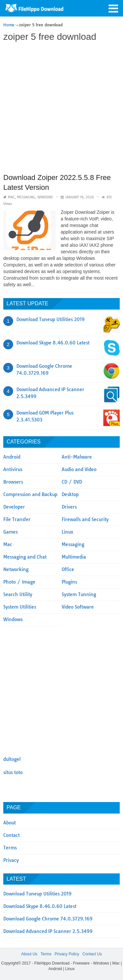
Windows (45, 197)
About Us (29, 954)
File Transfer (17, 519)
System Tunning (79, 594)
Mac (11, 197)
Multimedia (74, 557)
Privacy (11, 860)
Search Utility (18, 594)
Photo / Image (19, 582)
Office (68, 569)
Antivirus (13, 469)
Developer (14, 507)
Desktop (70, 494)
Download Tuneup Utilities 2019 (51, 319)
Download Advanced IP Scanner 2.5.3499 (48, 931)
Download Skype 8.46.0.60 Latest (53, 343)
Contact (11, 835)
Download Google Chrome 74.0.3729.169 (48, 919)
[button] (113, 8)
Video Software (78, 607)
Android (12, 457)
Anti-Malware (77, 457)
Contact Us (92, 954)
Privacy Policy (67, 954)
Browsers (13, 482)
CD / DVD (72, 482)
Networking (16, 569)
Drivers (69, 507)
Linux (67, 532)
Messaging (26, 197)
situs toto (13, 772)
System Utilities (20, 607)
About (10, 823)
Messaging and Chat (25, 557)
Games (10, 532)
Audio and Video (79, 469)
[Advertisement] (61, 108)
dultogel (12, 759)
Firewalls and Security (85, 519)
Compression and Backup (30, 494)
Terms (10, 848)
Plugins (69, 582)
